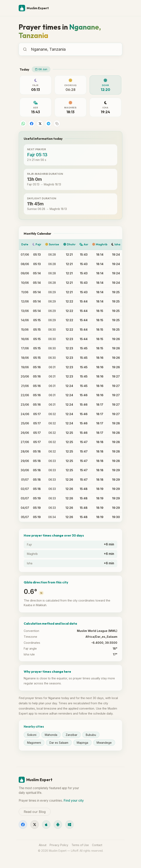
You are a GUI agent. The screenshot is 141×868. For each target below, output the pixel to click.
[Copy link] (57, 123)
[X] (35, 825)
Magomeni (34, 743)
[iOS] (46, 825)
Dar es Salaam (59, 743)
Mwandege (104, 743)
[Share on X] (40, 123)
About (43, 845)
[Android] (58, 825)
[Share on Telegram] (48, 123)
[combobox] (75, 49)
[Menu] (117, 8)
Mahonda (51, 735)
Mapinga (82, 743)
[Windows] (69, 825)
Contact (97, 845)
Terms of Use (80, 845)
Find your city (74, 801)
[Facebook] (23, 825)
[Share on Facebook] (32, 123)
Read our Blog (35, 812)
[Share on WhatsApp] (23, 123)
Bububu (91, 735)
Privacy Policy (59, 845)
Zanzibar (72, 735)
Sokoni (32, 735)
